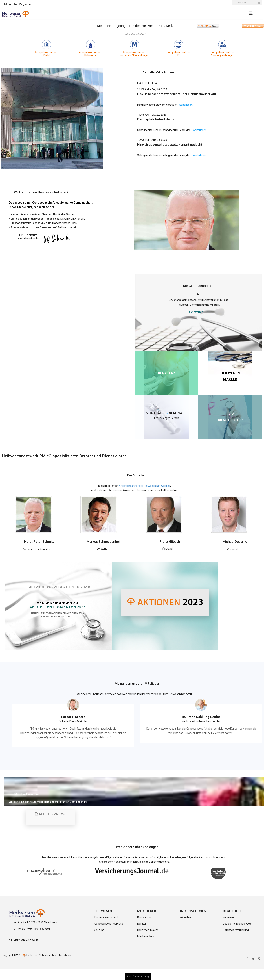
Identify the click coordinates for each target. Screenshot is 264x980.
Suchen (260, 5)
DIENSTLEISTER (230, 420)
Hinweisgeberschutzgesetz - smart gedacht (170, 145)
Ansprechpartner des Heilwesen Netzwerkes (145, 486)
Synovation (196, 312)
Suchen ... (232, 1)
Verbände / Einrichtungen (134, 55)
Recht (46, 55)
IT (179, 55)
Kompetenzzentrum (46, 52)
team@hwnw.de (29, 940)
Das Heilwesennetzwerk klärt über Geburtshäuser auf (177, 94)
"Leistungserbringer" (223, 55)
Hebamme (90, 55)
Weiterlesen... (186, 105)
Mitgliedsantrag (50, 814)
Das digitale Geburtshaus (156, 119)
